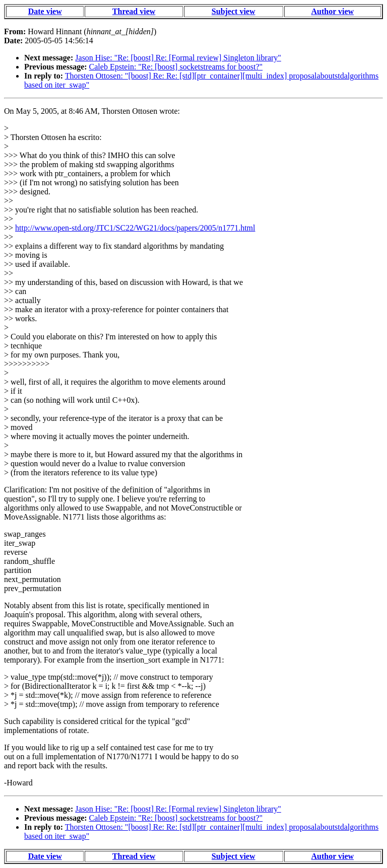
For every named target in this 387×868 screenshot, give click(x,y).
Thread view (134, 11)
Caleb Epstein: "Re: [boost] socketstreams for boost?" (176, 67)
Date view (45, 11)
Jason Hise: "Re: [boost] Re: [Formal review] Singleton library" (178, 58)
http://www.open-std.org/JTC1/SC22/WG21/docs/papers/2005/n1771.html (135, 228)
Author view (333, 11)
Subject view (234, 11)
